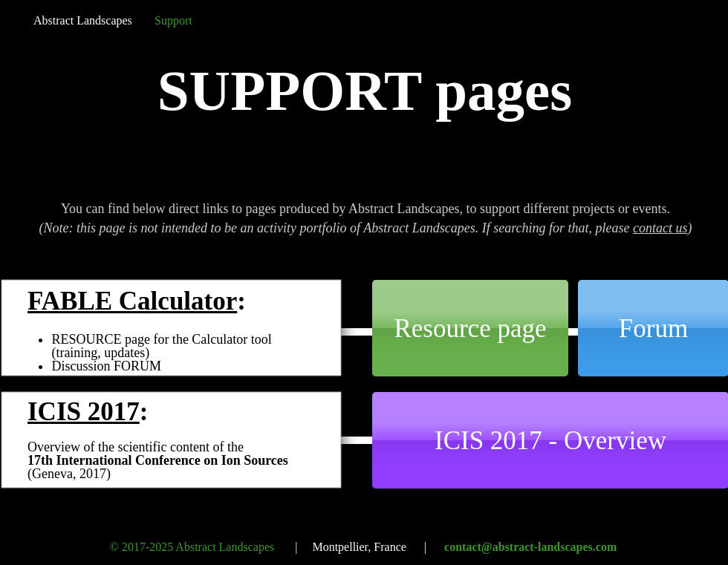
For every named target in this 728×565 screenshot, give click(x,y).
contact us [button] (660, 228)
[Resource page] (470, 328)
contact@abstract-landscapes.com (530, 547)
